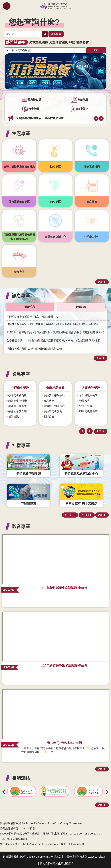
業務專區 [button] (21, 373)
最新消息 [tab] (30, 306)
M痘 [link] (72, 41)
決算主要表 (86, 405)
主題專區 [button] (21, 132)
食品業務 (49, 400)
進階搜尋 (56, 33)
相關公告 (49, 416)
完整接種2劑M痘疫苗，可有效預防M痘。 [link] (41, 117)
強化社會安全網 (17, 410)
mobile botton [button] (7, 6)
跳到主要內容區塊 (2, 2)
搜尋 (45, 34)
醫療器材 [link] (83, 41)
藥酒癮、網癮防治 (19, 405)
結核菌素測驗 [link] (39, 41)
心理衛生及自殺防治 (20, 394)
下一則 (101, 118)
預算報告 (85, 400)
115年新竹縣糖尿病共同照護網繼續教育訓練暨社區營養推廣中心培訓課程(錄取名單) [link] (55, 331)
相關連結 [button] (21, 777)
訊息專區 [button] (21, 295)
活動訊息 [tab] (81, 306)
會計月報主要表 (88, 394)
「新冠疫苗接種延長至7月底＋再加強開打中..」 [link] (34, 316)
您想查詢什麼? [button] (34, 22)
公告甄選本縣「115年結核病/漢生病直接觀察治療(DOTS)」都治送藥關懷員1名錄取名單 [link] (56, 340)
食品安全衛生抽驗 (54, 394)
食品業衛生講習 (53, 410)
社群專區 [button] (21, 444)
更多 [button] (100, 281)
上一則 (96, 118)
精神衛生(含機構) (18, 400)
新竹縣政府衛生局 (55, 6)
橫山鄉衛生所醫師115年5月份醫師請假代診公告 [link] (34, 348)
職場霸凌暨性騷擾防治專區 (92, 410)
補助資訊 (14, 416)
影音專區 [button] (21, 525)
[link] (55, 71)
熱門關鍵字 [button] (15, 41)
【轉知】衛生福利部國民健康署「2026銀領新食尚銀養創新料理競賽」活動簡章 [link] (53, 323)
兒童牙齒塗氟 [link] (59, 41)
